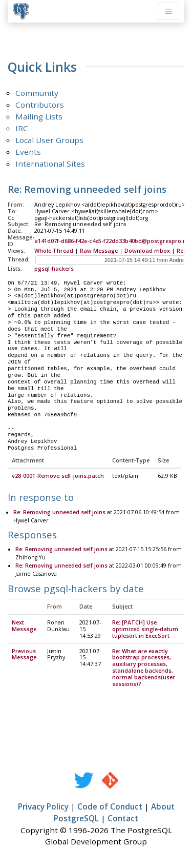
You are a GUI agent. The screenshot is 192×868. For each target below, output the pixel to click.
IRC (22, 128)
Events (28, 152)
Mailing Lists (39, 116)
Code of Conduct (110, 807)
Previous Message (24, 655)
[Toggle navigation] (168, 11)
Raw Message (99, 251)
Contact (123, 819)
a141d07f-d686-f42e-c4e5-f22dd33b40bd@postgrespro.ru (112, 241)
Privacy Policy (43, 807)
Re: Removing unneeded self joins (59, 513)
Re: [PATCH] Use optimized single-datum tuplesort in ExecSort (145, 630)
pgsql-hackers (54, 269)
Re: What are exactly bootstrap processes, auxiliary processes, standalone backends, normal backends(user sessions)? (144, 668)
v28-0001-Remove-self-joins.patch (58, 476)
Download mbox (147, 251)
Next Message (24, 626)
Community (37, 93)
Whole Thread (54, 251)
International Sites (50, 164)
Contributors (40, 105)
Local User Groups (49, 140)
